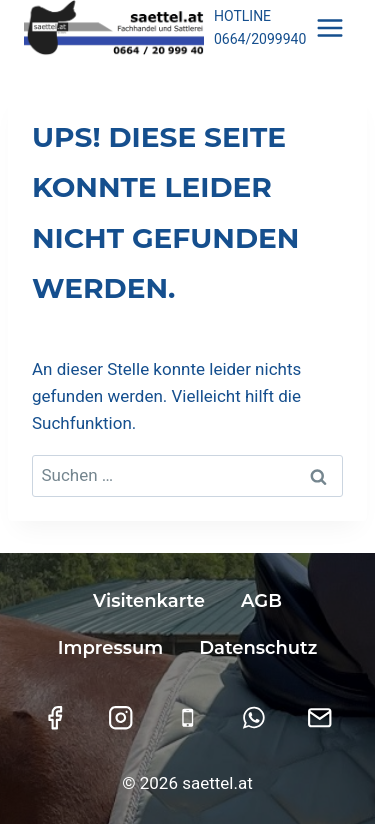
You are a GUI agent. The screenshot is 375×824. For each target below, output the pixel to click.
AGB (261, 601)
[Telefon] (187, 717)
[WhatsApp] (253, 717)
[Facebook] (54, 717)
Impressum (110, 648)
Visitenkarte (149, 601)
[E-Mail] (320, 717)
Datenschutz (258, 648)
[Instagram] (121, 717)
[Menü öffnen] (329, 27)
